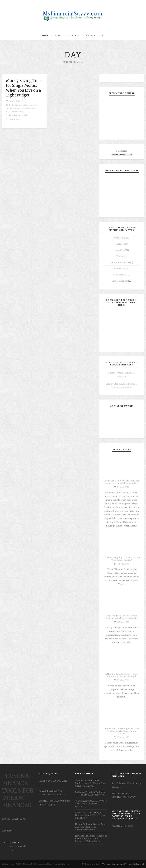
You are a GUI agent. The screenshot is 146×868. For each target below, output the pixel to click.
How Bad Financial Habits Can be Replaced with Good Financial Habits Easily (91, 839)
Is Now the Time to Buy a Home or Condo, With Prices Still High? (122, 675)
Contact (74, 36)
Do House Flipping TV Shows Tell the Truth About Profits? (122, 559)
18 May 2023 (123, 680)
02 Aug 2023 (123, 487)
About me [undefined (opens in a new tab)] (7, 831)
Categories (122, 151)
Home (45, 36)
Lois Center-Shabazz (21, 115)
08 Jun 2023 (123, 622)
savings (17, 108)
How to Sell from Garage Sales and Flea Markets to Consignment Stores (122, 731)
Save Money (15, 119)
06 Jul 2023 (123, 564)
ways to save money (15, 112)
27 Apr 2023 (123, 737)
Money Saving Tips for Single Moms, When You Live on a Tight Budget (23, 88)
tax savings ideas (29, 108)
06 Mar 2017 (14, 101)
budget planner (16, 105)
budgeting (29, 105)
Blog (58, 36)
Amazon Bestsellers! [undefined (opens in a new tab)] (122, 826)
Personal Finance (120, 262)
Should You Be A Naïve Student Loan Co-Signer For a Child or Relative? (122, 482)
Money (120, 256)
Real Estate (120, 269)
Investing (120, 250)
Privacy (90, 36)
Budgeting (120, 238)
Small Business (120, 281)
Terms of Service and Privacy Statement (123, 864)
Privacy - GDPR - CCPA (14, 819)
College (120, 244)
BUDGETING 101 (19, 846)
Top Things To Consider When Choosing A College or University (122, 617)
